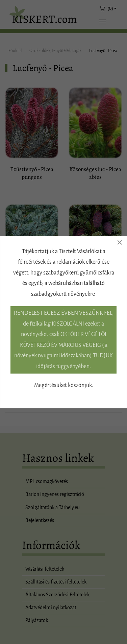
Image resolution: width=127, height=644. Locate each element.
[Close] (120, 242)
